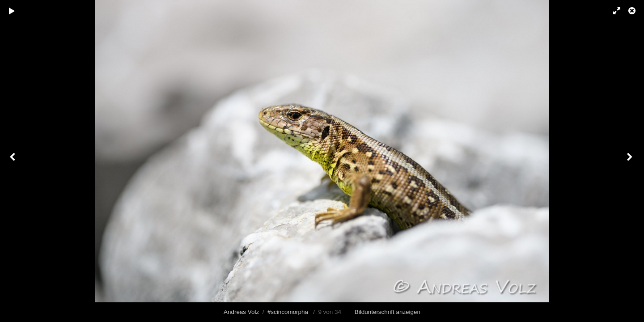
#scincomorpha (288, 312)
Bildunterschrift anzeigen (388, 312)
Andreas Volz (241, 312)
